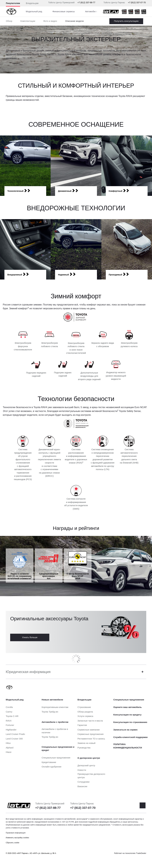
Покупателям (13, 3)
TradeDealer (141, 853)
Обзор (9, 21)
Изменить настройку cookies (17, 838)
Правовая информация (16, 833)
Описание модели (75, 21)
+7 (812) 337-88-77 (86, 3)
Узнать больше (30, 637)
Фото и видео (50, 21)
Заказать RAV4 (126, 21)
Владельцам (32, 3)
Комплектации (28, 21)
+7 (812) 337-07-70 (137, 3)
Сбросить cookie (12, 843)
